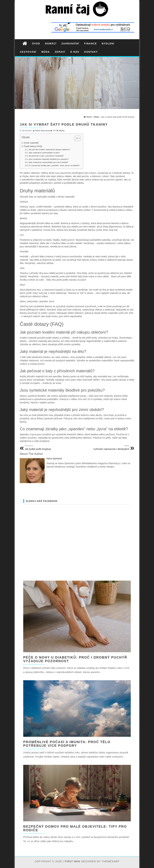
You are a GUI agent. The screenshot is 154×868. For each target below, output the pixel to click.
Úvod (36, 44)
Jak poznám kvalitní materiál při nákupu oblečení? (49, 150)
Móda (46, 52)
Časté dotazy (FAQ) (33, 146)
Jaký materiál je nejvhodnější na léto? (44, 153)
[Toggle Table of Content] (76, 138)
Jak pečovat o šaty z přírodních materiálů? (46, 156)
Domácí (51, 44)
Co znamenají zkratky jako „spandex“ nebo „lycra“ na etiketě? (54, 165)
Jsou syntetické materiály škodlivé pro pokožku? (48, 159)
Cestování (28, 52)
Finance (90, 44)
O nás (75, 52)
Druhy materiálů (31, 143)
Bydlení (108, 44)
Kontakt (91, 52)
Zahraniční (70, 44)
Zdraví (60, 52)
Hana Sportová (42, 131)
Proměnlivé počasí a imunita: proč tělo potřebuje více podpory (67, 744)
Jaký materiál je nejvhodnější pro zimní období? (48, 162)
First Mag (73, 861)
